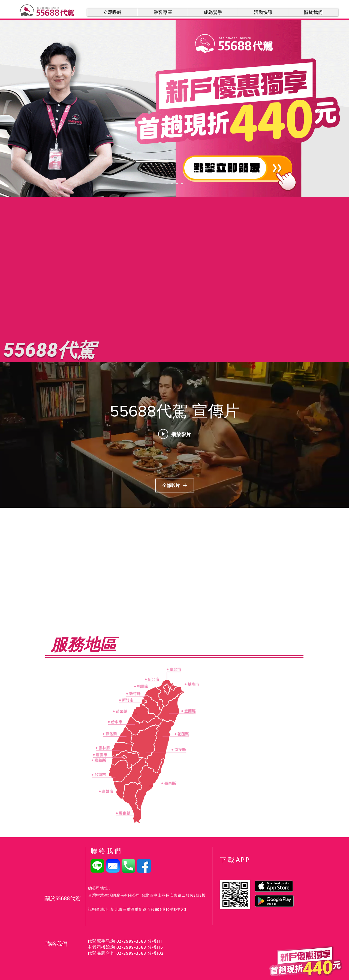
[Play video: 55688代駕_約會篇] (174, 434)
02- (119, 953)
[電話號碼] (128, 866)
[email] (113, 866)
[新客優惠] (167, 183)
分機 (151, 953)
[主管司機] (182, 183)
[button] (163, 12)
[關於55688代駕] (64, 898)
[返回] (30, 108)
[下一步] (319, 108)
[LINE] (97, 866)
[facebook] (144, 866)
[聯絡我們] (65, 944)
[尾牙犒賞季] (172, 183)
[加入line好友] (177, 183)
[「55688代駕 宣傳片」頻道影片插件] (174, 435)
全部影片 (175, 485)
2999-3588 (135, 947)
